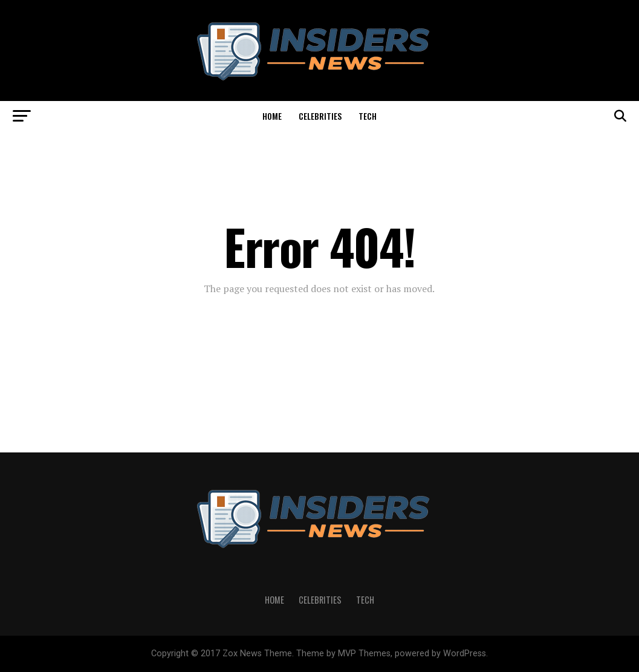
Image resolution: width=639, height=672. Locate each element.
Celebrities (320, 116)
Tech (368, 116)
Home (272, 116)
